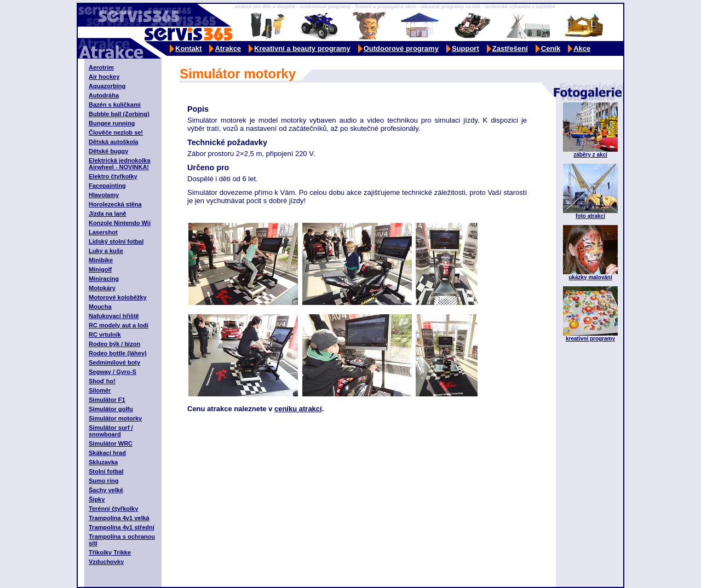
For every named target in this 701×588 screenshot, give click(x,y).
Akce (582, 48)
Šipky (97, 499)
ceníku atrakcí (298, 409)
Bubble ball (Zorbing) (119, 114)
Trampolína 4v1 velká (119, 518)
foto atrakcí (590, 216)
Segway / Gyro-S (113, 372)
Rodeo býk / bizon (114, 344)
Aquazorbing (107, 86)
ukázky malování (590, 277)
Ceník (551, 48)
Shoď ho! (102, 381)
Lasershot (103, 232)
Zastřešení (510, 48)
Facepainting (107, 186)
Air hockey (104, 77)
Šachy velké (106, 490)
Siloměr (100, 390)
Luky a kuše (106, 251)
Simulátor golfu (111, 409)
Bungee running (112, 123)
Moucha (100, 307)
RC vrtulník (105, 335)
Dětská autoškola (113, 142)
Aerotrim (101, 67)
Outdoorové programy (401, 48)
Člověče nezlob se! (116, 132)
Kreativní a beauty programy (302, 48)
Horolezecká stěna (115, 204)
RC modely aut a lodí (119, 325)
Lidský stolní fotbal (116, 241)
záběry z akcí (590, 155)
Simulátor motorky (115, 418)
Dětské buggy (108, 151)
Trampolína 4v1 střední (122, 527)
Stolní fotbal (106, 471)
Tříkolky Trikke (110, 552)
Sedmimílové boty (114, 362)
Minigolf (100, 269)
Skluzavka (103, 462)
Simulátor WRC (111, 443)
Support (466, 48)
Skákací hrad (107, 453)
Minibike (101, 260)
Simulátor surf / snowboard (111, 431)
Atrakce (228, 48)
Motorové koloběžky (118, 297)
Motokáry (102, 288)
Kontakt (188, 48)
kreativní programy (590, 339)
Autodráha (104, 95)
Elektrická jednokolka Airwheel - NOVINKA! (120, 164)
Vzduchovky (106, 562)
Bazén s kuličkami (115, 105)
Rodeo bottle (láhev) (118, 353)
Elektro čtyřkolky (113, 176)
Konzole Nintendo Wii (120, 223)
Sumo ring (104, 481)
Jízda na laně (107, 214)
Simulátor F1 (107, 400)
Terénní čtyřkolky (113, 509)
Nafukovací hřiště (114, 316)
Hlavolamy (104, 195)
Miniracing (104, 279)
